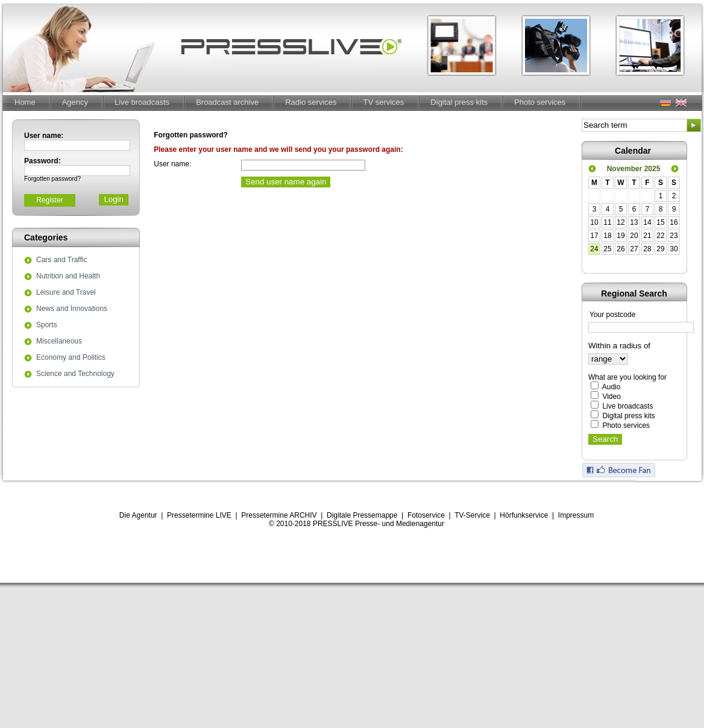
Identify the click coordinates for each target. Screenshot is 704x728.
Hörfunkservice (524, 515)
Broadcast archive (227, 102)
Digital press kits (459, 102)
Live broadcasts (142, 102)
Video (611, 397)
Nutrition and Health (68, 277)
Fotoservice (426, 515)
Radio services (311, 102)
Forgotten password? (52, 179)
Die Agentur (138, 515)
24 (594, 249)
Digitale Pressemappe (362, 515)
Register (50, 200)
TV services (383, 102)
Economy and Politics (71, 358)
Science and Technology (75, 374)
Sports (47, 325)
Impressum (576, 515)
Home (25, 102)
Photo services (540, 102)
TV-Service (472, 515)
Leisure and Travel (66, 293)
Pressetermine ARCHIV (279, 515)
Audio (611, 387)
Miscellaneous (59, 342)
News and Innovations (72, 309)
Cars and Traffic (61, 260)
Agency (75, 102)
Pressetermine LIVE (199, 515)
